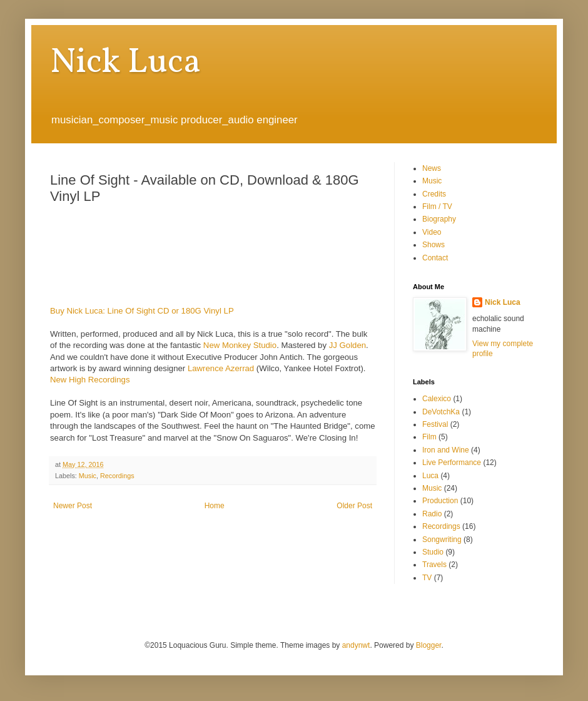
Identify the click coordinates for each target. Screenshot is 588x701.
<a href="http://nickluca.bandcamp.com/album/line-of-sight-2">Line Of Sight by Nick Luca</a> (206, 253)
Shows (433, 245)
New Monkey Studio (240, 345)
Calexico (437, 399)
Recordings (117, 476)
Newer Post (73, 506)
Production (440, 501)
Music (88, 476)
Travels (434, 565)
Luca (430, 476)
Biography (439, 219)
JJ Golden (347, 345)
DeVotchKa (441, 412)
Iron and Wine (446, 450)
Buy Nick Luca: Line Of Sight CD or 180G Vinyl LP (142, 311)
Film (429, 437)
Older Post (354, 506)
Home (215, 506)
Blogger (429, 645)
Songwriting (442, 540)
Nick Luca (125, 63)
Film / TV (437, 207)
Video (432, 232)
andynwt (356, 645)
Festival (435, 424)
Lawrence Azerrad (221, 368)
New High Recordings (90, 380)
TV (427, 578)
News (432, 168)
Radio (432, 514)
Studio (433, 552)
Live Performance (452, 463)
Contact (435, 258)
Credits (434, 194)
